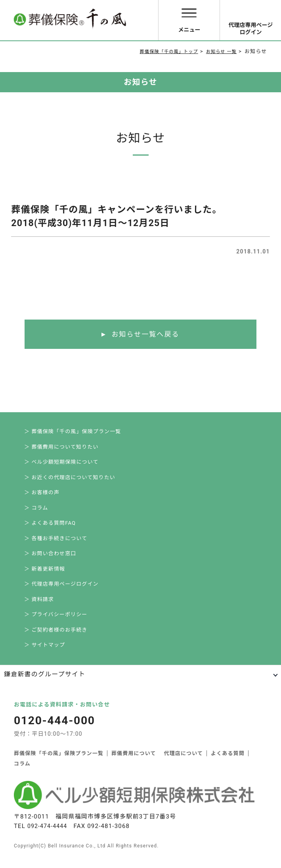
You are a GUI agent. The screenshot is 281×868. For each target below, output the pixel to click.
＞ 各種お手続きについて (56, 543)
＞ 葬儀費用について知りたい (62, 448)
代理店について (184, 763)
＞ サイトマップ (45, 654)
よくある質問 (228, 763)
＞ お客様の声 (42, 496)
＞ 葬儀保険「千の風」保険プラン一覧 (73, 432)
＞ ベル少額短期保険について (62, 464)
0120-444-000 (56, 730)
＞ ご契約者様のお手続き (56, 638)
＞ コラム (36, 511)
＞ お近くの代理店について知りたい (70, 480)
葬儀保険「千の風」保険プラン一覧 (59, 763)
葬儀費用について (134, 763)
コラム (22, 773)
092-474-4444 (49, 836)
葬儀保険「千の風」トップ (159, 51)
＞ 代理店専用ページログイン (62, 591)
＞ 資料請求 (39, 606)
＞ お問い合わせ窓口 (50, 559)
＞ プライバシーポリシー (56, 622)
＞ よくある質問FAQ (50, 527)
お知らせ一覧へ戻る (145, 334)
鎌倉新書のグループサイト (45, 684)
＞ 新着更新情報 (45, 575)
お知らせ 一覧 (219, 51)
